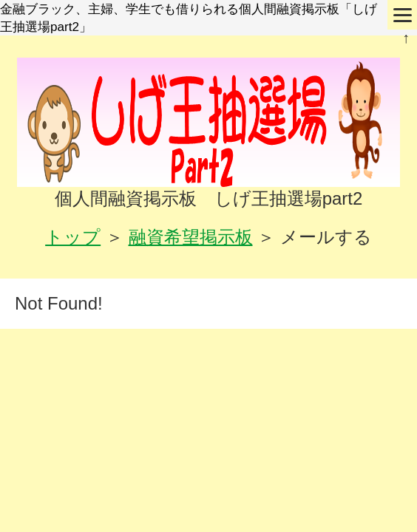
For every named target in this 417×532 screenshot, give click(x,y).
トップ (73, 237)
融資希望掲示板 (191, 237)
